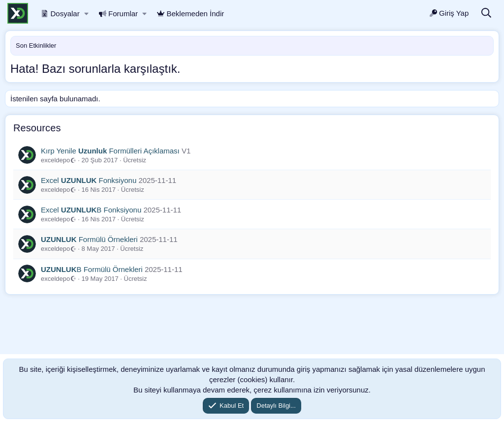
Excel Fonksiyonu (89, 180)
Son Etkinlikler (36, 45)
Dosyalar (60, 14)
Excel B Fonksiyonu (91, 210)
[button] (86, 14)
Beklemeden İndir (190, 14)
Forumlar (119, 14)
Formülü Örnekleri (89, 239)
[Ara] (486, 14)
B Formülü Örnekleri (92, 269)
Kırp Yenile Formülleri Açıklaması (110, 151)
